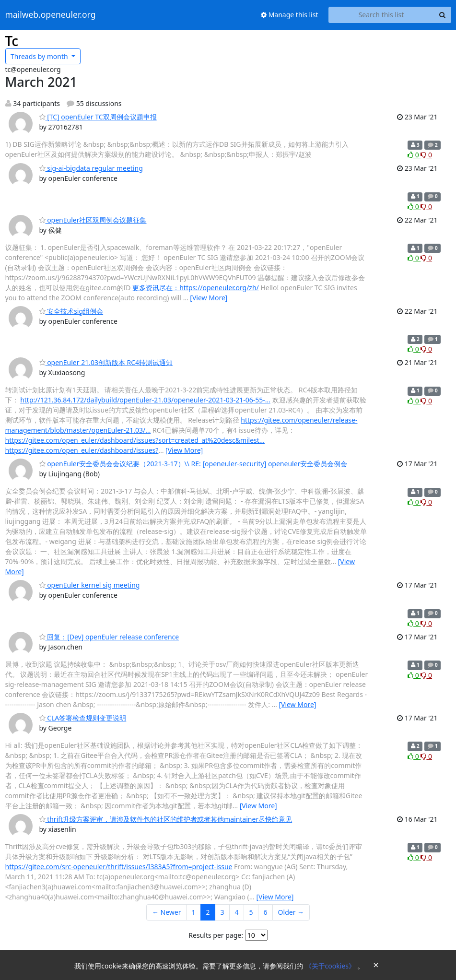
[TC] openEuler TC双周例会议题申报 (98, 117)
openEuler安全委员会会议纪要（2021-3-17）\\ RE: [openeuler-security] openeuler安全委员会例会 (193, 464)
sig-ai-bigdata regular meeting (91, 168)
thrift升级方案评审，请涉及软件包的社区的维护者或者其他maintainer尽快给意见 (166, 819)
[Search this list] (381, 15)
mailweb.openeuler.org (51, 15)
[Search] (443, 15)
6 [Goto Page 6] (266, 912)
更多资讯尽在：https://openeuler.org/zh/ (196, 288)
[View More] (209, 298)
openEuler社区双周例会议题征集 (93, 220)
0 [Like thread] (414, 155)
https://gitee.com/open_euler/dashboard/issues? (82, 450)
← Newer (167, 912)
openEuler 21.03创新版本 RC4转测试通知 (106, 362)
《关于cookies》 (331, 966)
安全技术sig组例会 (71, 311)
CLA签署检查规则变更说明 (83, 718)
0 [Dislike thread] (426, 155)
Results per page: (216, 935)
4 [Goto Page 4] (237, 912)
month (40, 56)
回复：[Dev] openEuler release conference (109, 637)
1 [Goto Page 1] (194, 912)
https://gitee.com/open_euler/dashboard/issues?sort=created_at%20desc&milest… (135, 440)
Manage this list (290, 15)
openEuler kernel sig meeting (90, 585)
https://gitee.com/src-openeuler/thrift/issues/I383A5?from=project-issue (119, 867)
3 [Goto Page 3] (222, 912)
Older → (291, 912)
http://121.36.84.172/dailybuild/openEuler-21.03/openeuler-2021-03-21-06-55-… (145, 400)
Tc (12, 41)
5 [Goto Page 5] (251, 912)
